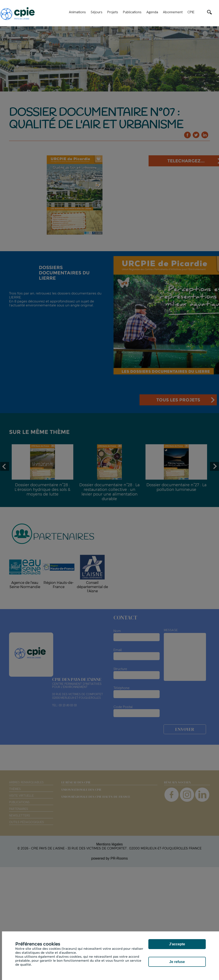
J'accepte (177, 944)
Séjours (97, 12)
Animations (77, 12)
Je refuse (177, 962)
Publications (132, 12)
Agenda (152, 12)
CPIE (191, 12)
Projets (113, 12)
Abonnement (173, 12)
